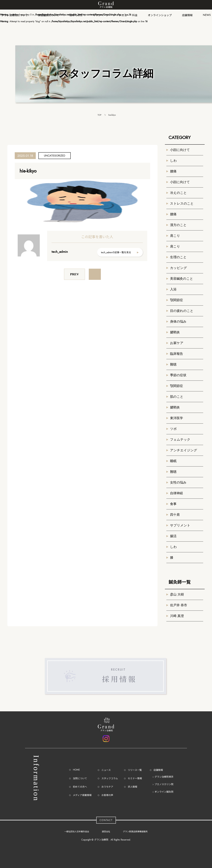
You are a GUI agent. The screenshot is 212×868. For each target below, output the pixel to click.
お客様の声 (107, 795)
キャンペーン (101, 15)
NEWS (207, 15)
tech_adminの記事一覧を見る (116, 252)
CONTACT (106, 820)
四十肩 (175, 515)
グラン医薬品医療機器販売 (135, 832)
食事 (173, 504)
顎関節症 (177, 300)
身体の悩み (178, 321)
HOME (76, 770)
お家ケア (177, 343)
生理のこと (178, 257)
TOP (99, 115)
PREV (74, 274)
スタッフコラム (110, 778)
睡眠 (173, 461)
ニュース (106, 770)
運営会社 (106, 832)
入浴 (173, 289)
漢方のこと (178, 225)
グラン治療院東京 (164, 777)
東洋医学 (177, 418)
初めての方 (76, 15)
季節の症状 (178, 375)
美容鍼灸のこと (182, 279)
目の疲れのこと (182, 311)
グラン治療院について (15, 15)
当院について (80, 778)
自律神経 (177, 493)
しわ (173, 161)
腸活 (173, 536)
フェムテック (180, 440)
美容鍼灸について (49, 15)
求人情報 (132, 787)
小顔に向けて (180, 150)
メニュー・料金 (128, 15)
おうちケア (107, 787)
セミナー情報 (135, 778)
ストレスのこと (182, 203)
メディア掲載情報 (82, 795)
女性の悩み (178, 482)
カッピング (179, 268)
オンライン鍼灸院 (164, 792)
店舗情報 (187, 15)
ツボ (173, 429)
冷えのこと (178, 193)
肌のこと (177, 397)
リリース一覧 (135, 770)
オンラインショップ (160, 15)
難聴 (173, 364)
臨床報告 (177, 354)
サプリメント (180, 525)
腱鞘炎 (175, 332)
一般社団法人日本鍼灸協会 (77, 832)
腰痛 (173, 171)
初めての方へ (80, 787)
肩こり (175, 236)
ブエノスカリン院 (164, 784)
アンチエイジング (184, 450)
